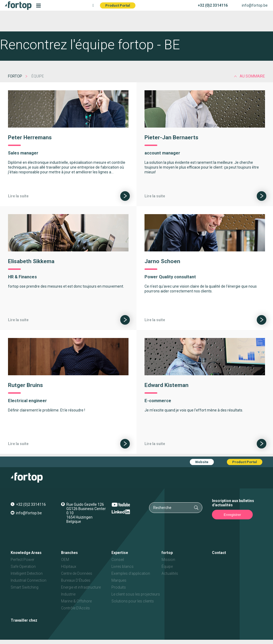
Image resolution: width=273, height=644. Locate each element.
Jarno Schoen (162, 261)
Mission (168, 560)
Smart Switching (25, 587)
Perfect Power (23, 560)
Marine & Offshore (76, 601)
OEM (65, 560)
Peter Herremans (30, 137)
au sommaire (252, 76)
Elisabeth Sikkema (31, 261)
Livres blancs (123, 566)
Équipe (167, 566)
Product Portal (118, 5)
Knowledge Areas (26, 553)
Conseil (118, 560)
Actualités (170, 573)
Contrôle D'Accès (75, 608)
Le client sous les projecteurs (136, 594)
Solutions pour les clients (133, 601)
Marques (119, 580)
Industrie (68, 594)
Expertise (120, 553)
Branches (69, 553)
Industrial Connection (29, 580)
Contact (219, 553)
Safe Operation (23, 566)
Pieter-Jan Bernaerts (171, 137)
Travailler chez (24, 620)
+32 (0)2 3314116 (213, 5)
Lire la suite (18, 196)
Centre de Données (77, 573)
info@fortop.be (255, 5)
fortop (15, 76)
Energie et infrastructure (81, 587)
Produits (119, 587)
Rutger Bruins (25, 385)
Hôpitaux (69, 566)
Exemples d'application (131, 573)
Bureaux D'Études (76, 580)
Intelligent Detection (27, 573)
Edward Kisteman (166, 385)
